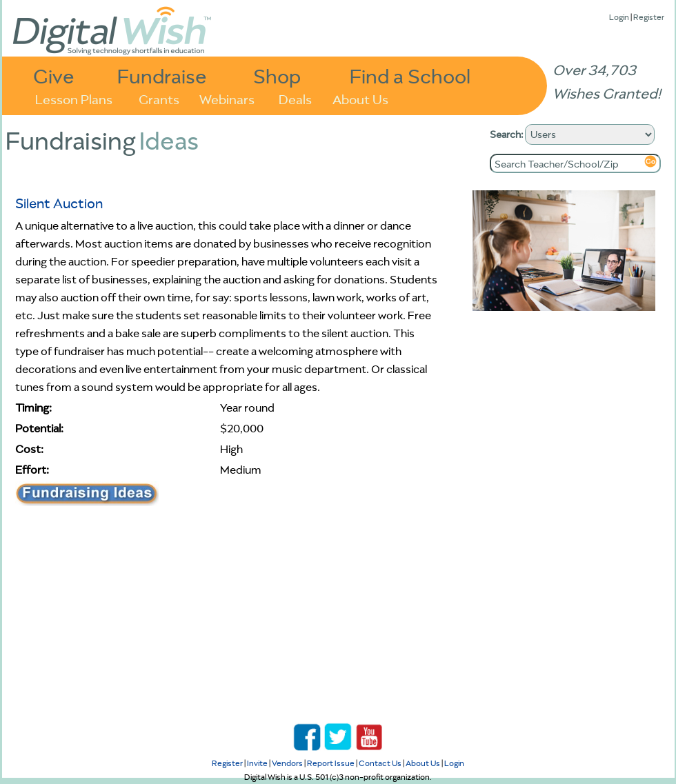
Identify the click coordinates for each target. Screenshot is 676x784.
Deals (295, 98)
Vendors (287, 763)
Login (619, 17)
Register (649, 17)
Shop (277, 76)
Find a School (410, 76)
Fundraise (162, 76)
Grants (159, 98)
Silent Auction (59, 203)
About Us (360, 98)
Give (54, 76)
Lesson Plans (74, 98)
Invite (257, 763)
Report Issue (331, 763)
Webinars (227, 98)
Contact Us (380, 763)
